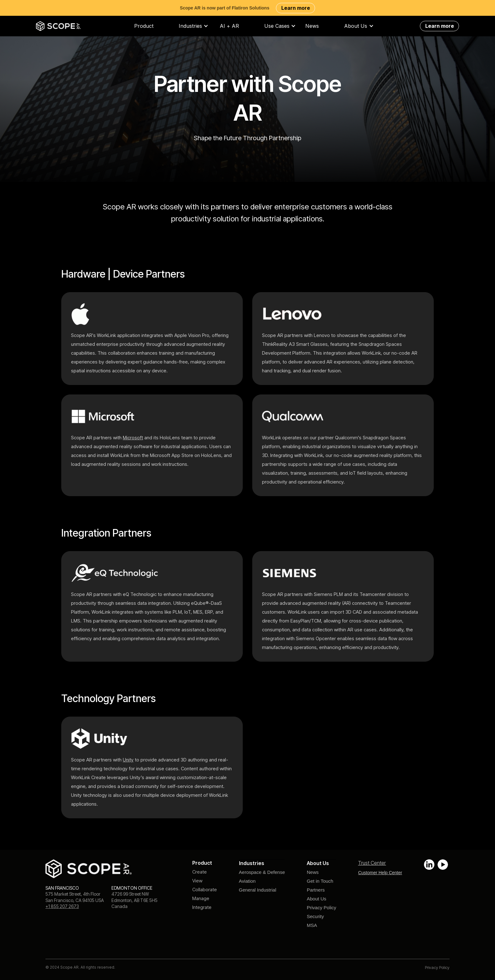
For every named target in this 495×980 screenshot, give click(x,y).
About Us (317, 899)
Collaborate (205, 890)
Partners (316, 890)
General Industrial (258, 890)
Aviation (247, 881)
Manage (201, 898)
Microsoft (133, 438)
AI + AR (229, 26)
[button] (197, 26)
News (312, 26)
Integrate (202, 907)
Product (144, 26)
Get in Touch (320, 881)
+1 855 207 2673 (62, 906)
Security (315, 916)
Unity (128, 760)
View (197, 881)
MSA (312, 925)
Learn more (296, 8)
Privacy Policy (322, 908)
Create (200, 872)
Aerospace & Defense (262, 872)
